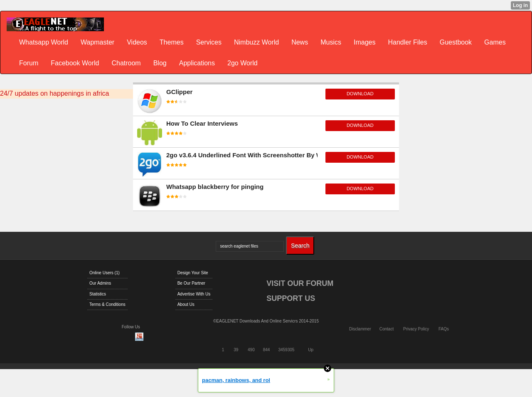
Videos (137, 42)
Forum (29, 63)
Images (365, 42)
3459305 (286, 350)
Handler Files (407, 42)
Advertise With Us (194, 294)
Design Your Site (193, 273)
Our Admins (100, 283)
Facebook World (75, 63)
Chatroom (126, 63)
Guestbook (456, 42)
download (360, 94)
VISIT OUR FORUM (300, 283)
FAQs (444, 329)
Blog (160, 63)
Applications (197, 63)
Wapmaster (97, 42)
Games (495, 42)
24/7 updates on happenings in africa (54, 93)
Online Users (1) (105, 273)
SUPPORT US (291, 298)
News (300, 42)
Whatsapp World (44, 42)
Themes (172, 42)
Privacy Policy (416, 329)
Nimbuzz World (256, 42)
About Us (186, 304)
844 (267, 350)
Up (311, 350)
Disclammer (360, 329)
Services (209, 42)
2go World (243, 63)
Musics (331, 42)
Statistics (98, 294)
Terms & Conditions (107, 304)
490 (251, 350)
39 (236, 350)
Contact (387, 329)
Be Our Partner (191, 283)
